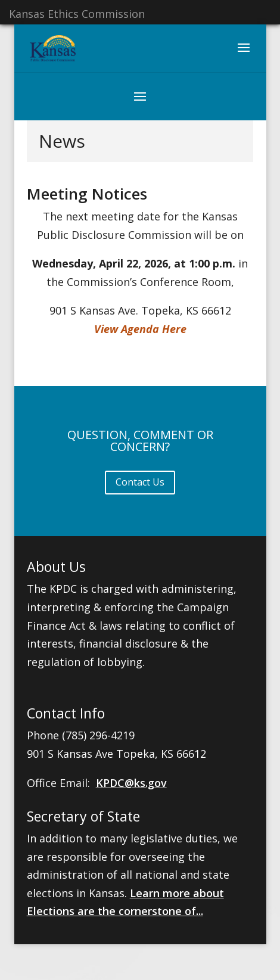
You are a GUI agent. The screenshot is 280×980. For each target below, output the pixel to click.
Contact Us (140, 482)
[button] (244, 55)
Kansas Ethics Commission (77, 14)
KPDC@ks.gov (131, 783)
